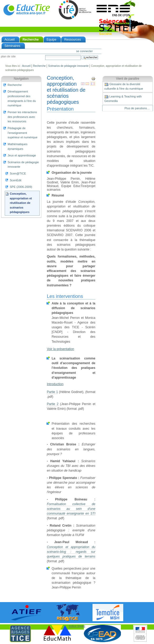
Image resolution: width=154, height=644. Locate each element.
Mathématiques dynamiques (17, 146)
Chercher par (45, 55)
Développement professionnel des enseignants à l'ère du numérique (22, 98)
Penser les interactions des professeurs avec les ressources (22, 117)
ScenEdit (16, 180)
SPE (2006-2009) (21, 187)
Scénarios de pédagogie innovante (68, 66)
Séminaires (12, 46)
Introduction (55, 384)
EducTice (27, 10)
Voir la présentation (60, 349)
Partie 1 (52, 392)
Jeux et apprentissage (22, 155)
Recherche (31, 40)
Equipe (51, 40)
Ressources (72, 40)
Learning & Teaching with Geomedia (123, 99)
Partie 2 (53, 404)
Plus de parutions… (137, 108)
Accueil (10, 40)
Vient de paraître (128, 79)
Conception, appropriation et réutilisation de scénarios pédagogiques (21, 203)
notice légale (77, 626)
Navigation (21, 79)
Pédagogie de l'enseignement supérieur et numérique (22, 133)
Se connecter (84, 51)
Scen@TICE (18, 173)
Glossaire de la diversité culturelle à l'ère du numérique (124, 86)
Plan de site (8, 57)
